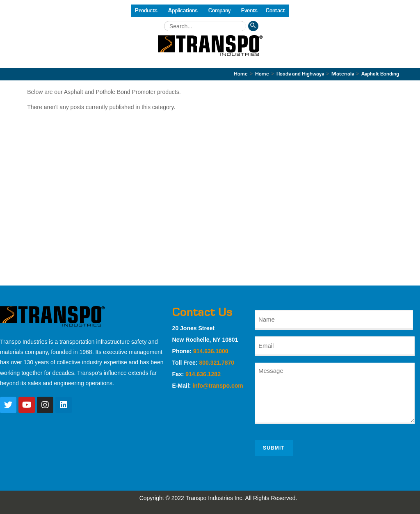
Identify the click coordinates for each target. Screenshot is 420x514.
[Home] (241, 74)
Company (219, 11)
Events (249, 11)
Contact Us (202, 312)
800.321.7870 (217, 363)
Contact (275, 11)
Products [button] (146, 11)
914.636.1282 (203, 374)
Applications (183, 11)
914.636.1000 (211, 351)
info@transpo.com (218, 386)
